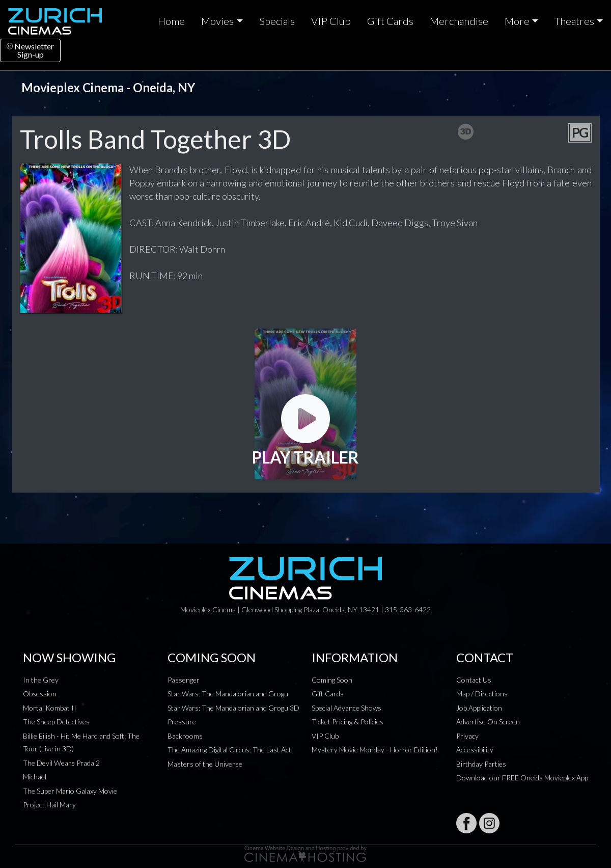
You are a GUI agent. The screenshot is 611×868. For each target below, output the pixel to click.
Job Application (479, 708)
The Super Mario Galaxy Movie (70, 791)
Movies (217, 21)
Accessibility (475, 750)
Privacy (467, 736)
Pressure (182, 722)
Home (171, 21)
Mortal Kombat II (50, 708)
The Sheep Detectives (56, 722)
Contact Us (474, 680)
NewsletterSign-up (30, 50)
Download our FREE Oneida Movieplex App (522, 778)
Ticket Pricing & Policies (348, 722)
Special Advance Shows (346, 708)
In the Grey (41, 680)
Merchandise (459, 21)
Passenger (184, 680)
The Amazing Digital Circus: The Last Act (229, 750)
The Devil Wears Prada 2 (61, 763)
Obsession (40, 694)
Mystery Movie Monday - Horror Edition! (375, 750)
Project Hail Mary (49, 805)
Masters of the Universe (205, 764)
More (517, 21)
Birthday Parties (481, 764)
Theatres (574, 21)
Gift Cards (390, 21)
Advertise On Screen (488, 722)
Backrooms (185, 736)
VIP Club (331, 21)
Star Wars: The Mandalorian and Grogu (228, 694)
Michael (35, 777)
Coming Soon (332, 680)
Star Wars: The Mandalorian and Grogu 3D (233, 708)
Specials (277, 21)
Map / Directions (482, 694)
